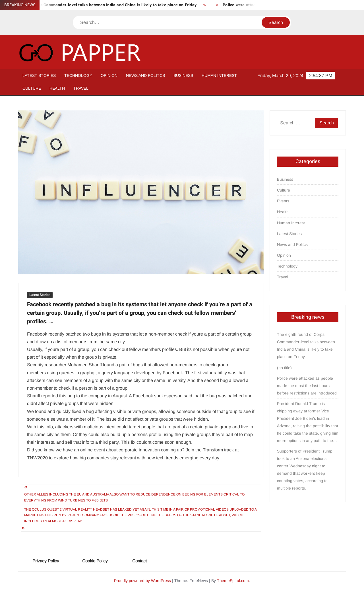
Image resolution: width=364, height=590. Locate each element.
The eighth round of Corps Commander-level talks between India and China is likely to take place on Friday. (306, 346)
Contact (139, 561)
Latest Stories (39, 75)
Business (183, 75)
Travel (81, 88)
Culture (32, 88)
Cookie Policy (95, 561)
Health (57, 88)
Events (283, 201)
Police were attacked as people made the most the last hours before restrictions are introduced (307, 386)
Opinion (109, 75)
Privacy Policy (46, 561)
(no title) (284, 368)
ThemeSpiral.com (233, 581)
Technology (78, 75)
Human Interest (219, 75)
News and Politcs (145, 75)
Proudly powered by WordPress (142, 581)
